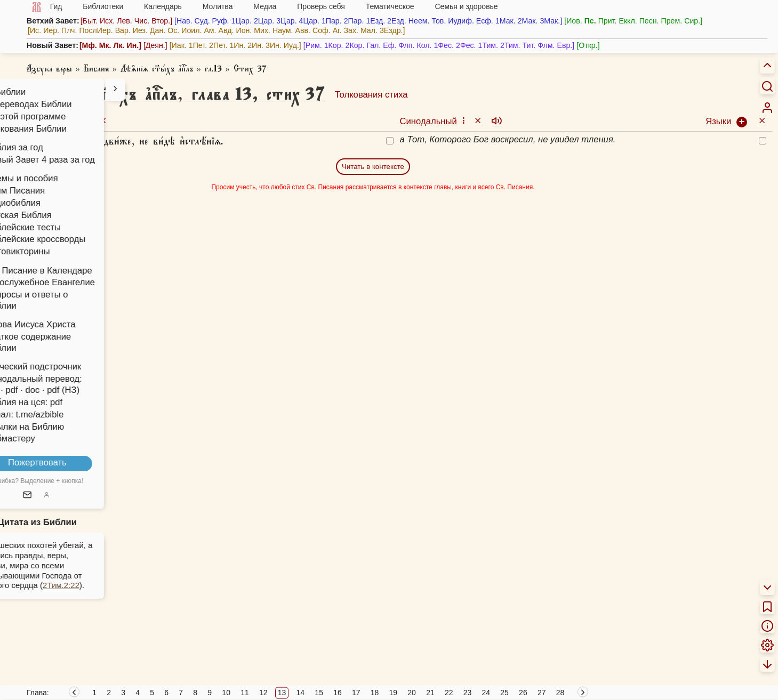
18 (375, 693)
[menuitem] (767, 108)
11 (245, 693)
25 (504, 693)
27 (542, 693)
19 (394, 693)
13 (282, 693)
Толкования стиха (371, 95)
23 (468, 693)
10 (226, 693)
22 (449, 693)
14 (301, 693)
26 (523, 693)
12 (263, 693)
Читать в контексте (373, 167)
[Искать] (767, 86)
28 (560, 693)
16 (338, 693)
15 (319, 693)
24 (486, 693)
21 (430, 693)
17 (356, 693)
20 (412, 693)
